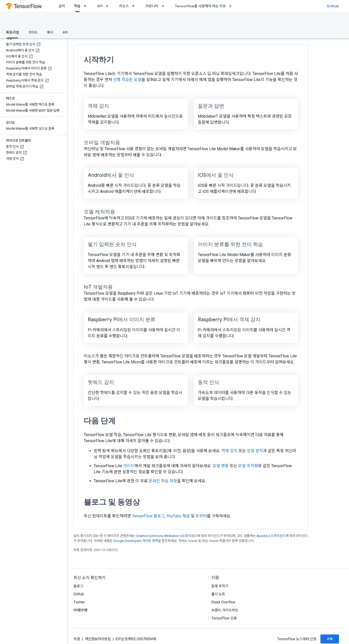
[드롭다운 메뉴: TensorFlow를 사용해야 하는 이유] (232, 6)
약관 (77, 639)
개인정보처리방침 (98, 639)
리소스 (124, 6)
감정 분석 (255, 451)
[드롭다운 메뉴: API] (109, 6)
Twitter (79, 602)
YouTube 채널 (178, 516)
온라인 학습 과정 (163, 481)
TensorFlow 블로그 (148, 516)
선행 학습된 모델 (127, 80)
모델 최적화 (248, 466)
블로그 (78, 586)
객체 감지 (229, 451)
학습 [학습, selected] (77, 6)
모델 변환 (221, 466)
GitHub (333, 6)
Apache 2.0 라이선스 (271, 536)
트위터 (201, 516)
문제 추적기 (220, 586)
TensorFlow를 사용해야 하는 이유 (200, 6)
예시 (50, 32)
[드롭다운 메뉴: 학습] (86, 6)
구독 (330, 639)
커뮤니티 (152, 6)
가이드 (33, 32)
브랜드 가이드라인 (225, 610)
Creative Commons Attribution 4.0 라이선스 (166, 536)
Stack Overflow (223, 602)
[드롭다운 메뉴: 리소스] (135, 6)
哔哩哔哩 (80, 610)
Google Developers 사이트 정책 (136, 541)
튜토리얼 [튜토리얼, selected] (13, 32)
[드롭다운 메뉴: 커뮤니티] (164, 6)
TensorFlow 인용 (224, 618)
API (100, 6)
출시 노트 (218, 594)
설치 (62, 6)
